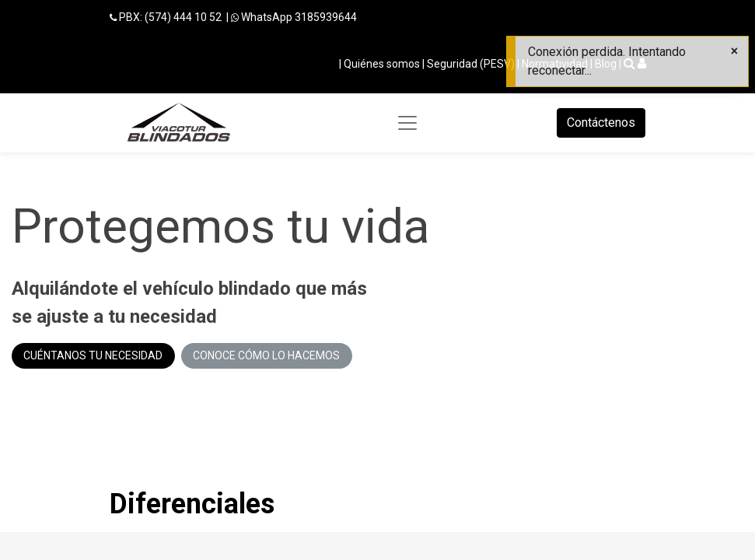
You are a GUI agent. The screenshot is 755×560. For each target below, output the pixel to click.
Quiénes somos (382, 64)
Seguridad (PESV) (471, 64)
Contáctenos (601, 122)
